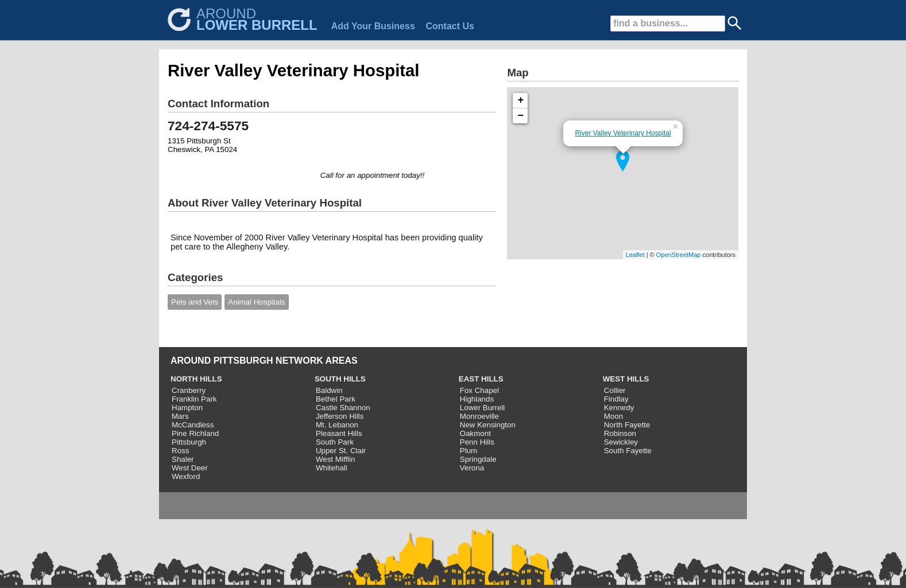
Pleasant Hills (339, 433)
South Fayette (628, 451)
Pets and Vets (195, 302)
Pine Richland (195, 433)
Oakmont (475, 433)
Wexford (186, 476)
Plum (469, 451)
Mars (180, 416)
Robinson (620, 433)
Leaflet (635, 255)
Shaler (183, 459)
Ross (180, 451)
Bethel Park (336, 399)
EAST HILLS (481, 379)
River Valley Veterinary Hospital (623, 133)
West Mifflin (335, 459)
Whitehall (332, 468)
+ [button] (521, 100)
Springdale (478, 459)
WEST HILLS (626, 379)
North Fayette (627, 425)
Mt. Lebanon (337, 425)
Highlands (477, 399)
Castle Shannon (343, 408)
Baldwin (329, 390)
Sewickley (621, 442)
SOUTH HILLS (340, 379)
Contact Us (450, 26)
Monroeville (479, 416)
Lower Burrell (483, 408)
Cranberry (189, 390)
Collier (615, 390)
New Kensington (488, 425)
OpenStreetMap (679, 255)
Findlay (616, 399)
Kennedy (619, 408)
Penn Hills (477, 442)
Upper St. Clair (341, 451)
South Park (335, 442)
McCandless (193, 425)
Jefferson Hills (340, 416)
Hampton (187, 408)
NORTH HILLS (196, 379)
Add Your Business (373, 26)
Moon (613, 416)
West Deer (190, 468)
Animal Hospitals (256, 302)
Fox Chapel (479, 390)
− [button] (521, 116)
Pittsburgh (189, 442)
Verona (472, 468)
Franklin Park (194, 399)
